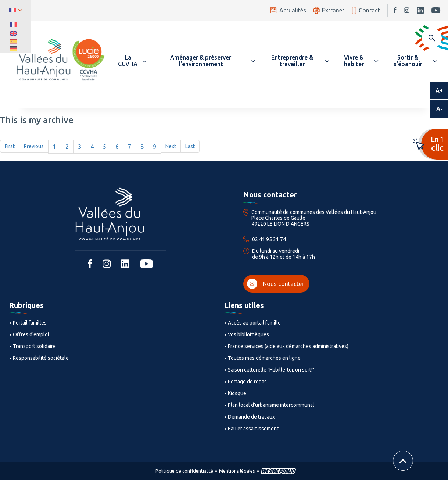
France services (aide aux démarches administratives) (288, 346)
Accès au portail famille (254, 323)
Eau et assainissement (253, 429)
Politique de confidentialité (184, 471)
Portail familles (30, 323)
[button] (131, 61)
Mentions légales (237, 471)
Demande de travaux (251, 417)
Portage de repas (247, 382)
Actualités (288, 10)
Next (171, 146)
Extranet (329, 10)
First (10, 146)
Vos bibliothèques (248, 334)
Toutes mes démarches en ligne (264, 358)
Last (190, 146)
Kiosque (237, 393)
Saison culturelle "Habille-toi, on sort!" (271, 370)
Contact (366, 10)
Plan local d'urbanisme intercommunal (271, 405)
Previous (34, 146)
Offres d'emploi (31, 334)
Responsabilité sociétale (41, 358)
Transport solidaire (34, 346)
